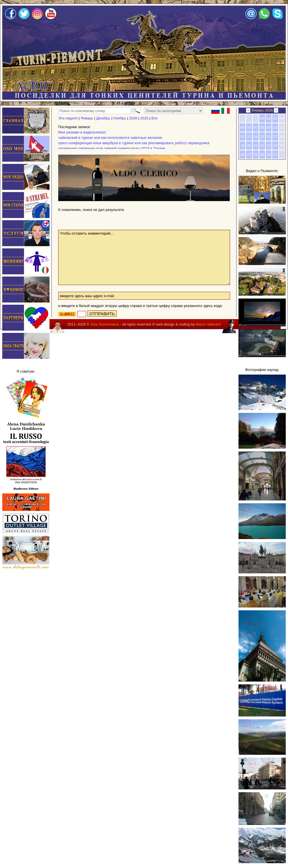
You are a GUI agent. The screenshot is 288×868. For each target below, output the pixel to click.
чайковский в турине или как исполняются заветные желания (110, 138)
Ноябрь (120, 118)
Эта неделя (68, 118)
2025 (144, 118)
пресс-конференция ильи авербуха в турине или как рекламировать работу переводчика (134, 143)
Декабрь (103, 118)
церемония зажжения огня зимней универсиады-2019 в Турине (112, 148)
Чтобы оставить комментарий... (144, 257)
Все (154, 118)
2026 (133, 118)
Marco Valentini (208, 324)
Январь (87, 118)
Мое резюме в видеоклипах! (82, 132)
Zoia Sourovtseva (104, 324)
